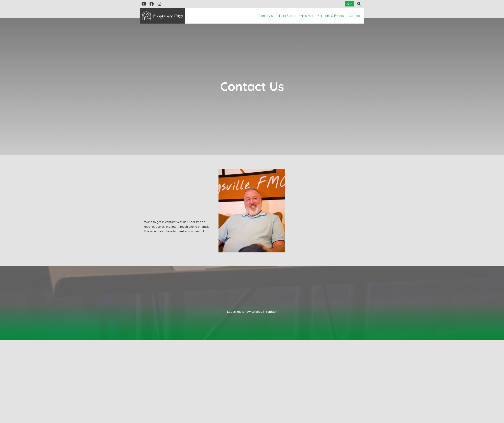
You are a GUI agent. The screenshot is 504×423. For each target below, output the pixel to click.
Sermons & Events (331, 16)
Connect (355, 16)
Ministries (306, 16)
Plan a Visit (267, 16)
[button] (359, 4)
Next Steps (287, 16)
